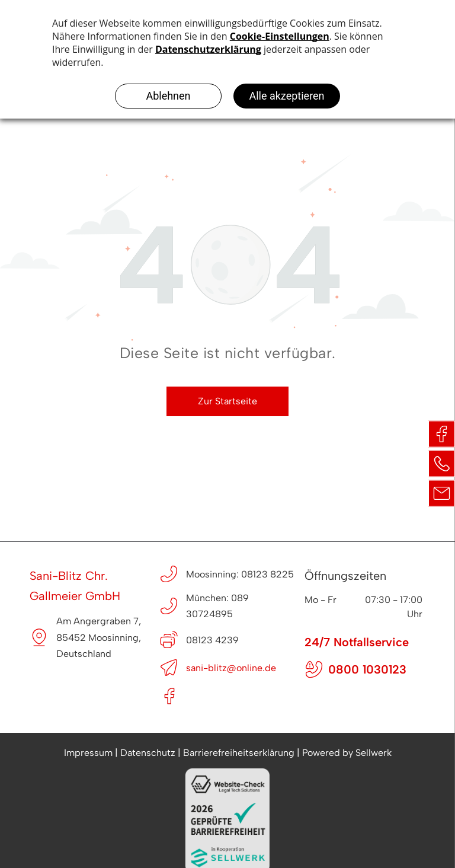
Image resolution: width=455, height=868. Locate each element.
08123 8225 (267, 574)
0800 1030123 (367, 669)
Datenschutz (148, 753)
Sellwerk (374, 753)
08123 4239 (212, 640)
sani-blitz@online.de (231, 668)
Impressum (88, 753)
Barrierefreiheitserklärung (239, 753)
